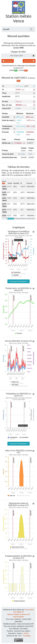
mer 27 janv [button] (29, 61)
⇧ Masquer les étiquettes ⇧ (18, 281)
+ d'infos (26, 633)
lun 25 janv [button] (8, 61)
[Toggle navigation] (31, 29)
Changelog (27, 636)
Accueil (6, 29)
